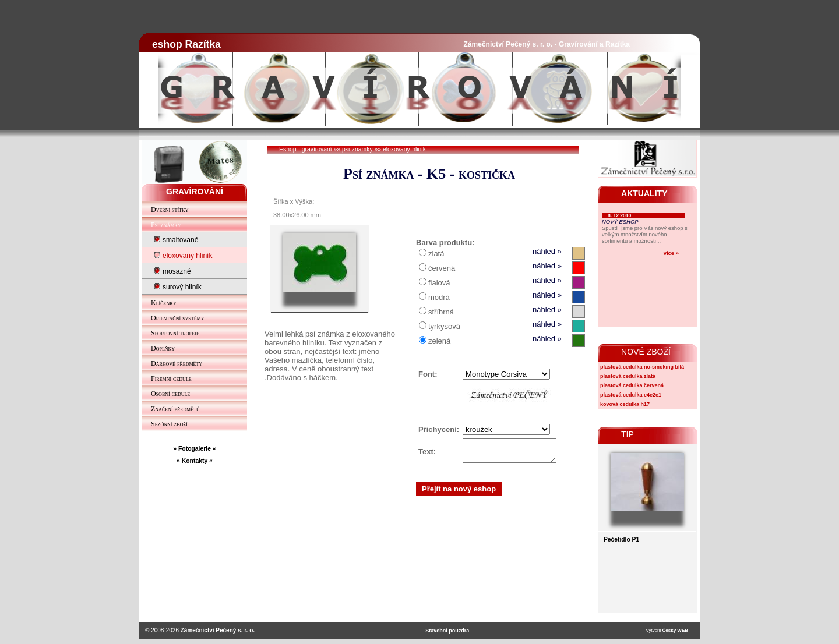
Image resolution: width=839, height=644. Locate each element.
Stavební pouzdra (447, 631)
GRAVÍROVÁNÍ (195, 192)
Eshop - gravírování (306, 149)
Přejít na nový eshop (459, 492)
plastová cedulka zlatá (628, 376)
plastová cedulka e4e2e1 (631, 395)
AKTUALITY (644, 193)
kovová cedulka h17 (625, 404)
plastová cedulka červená (632, 385)
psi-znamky (357, 149)
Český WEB (675, 630)
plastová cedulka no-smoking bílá (642, 367)
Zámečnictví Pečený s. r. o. (218, 630)
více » (671, 253)
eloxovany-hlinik (404, 149)
